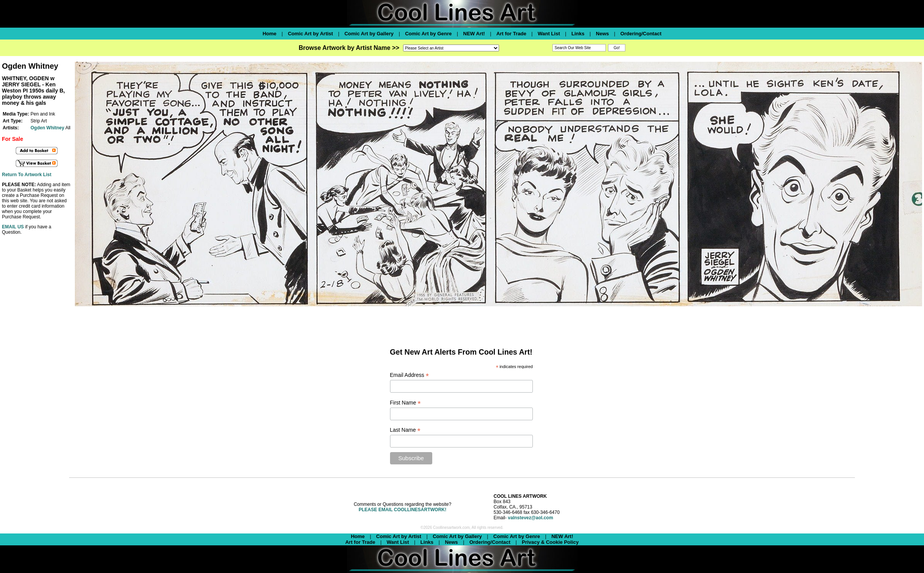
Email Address (410, 375)
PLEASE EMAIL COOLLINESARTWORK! (402, 510)
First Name (406, 403)
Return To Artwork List (27, 175)
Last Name (405, 430)
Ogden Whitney (47, 128)
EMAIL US (13, 227)
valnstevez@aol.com (531, 518)
